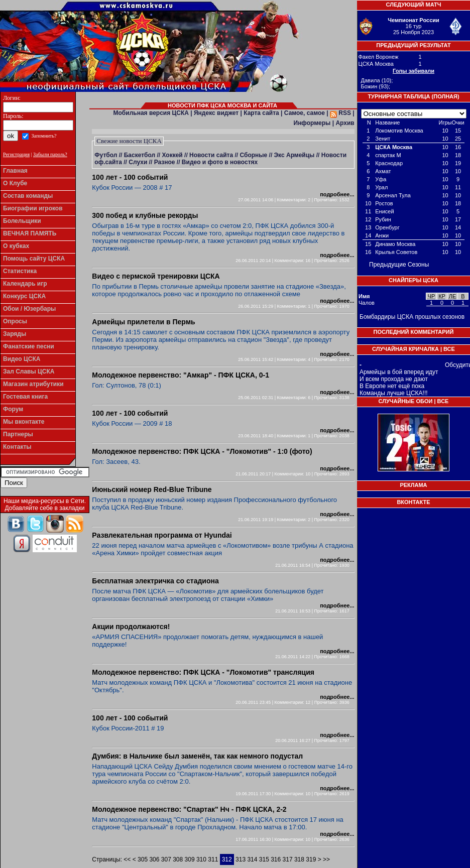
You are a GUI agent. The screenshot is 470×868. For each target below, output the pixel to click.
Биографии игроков (33, 208)
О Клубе (15, 183)
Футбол (106, 155)
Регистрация (16, 154)
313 (241, 859)
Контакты (17, 447)
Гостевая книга (25, 397)
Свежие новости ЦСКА (129, 141)
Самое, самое (305, 113)
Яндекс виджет (216, 113)
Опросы (15, 321)
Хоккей (172, 155)
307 (166, 859)
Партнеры (18, 434)
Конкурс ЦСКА (24, 296)
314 (252, 859)
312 (227, 859)
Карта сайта (261, 113)
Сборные (253, 155)
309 (190, 859)
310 (201, 859)
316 (276, 859)
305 (143, 859)
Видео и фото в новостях (220, 162)
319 (311, 859)
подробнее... (337, 194)
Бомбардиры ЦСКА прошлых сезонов (412, 317)
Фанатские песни (29, 346)
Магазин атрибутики (33, 384)
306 (154, 859)
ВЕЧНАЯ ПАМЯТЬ (30, 233)
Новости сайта (211, 155)
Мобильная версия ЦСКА (151, 113)
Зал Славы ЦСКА (29, 371)
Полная (445, 96)
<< (128, 859)
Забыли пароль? (50, 154)
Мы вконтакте (24, 422)
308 (178, 859)
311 (213, 859)
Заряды (15, 334)
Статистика (20, 271)
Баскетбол (140, 155)
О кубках (16, 246)
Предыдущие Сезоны (399, 265)
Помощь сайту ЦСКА (34, 259)
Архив (345, 123)
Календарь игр (25, 284)
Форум (13, 409)
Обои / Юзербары (29, 309)
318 (299, 859)
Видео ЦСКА (22, 359)
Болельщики (22, 221)
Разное (165, 162)
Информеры (312, 123)
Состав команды (28, 196)
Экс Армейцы (295, 155)
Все (449, 349)
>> (326, 859)
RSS (340, 113)
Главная (15, 171)
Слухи (138, 162)
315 (264, 859)
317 (288, 859)
